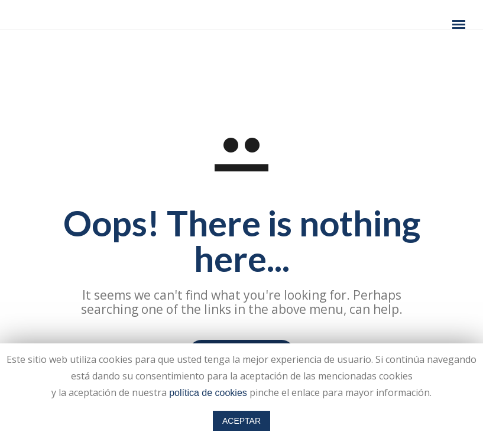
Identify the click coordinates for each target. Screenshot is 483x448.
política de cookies (208, 393)
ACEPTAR (241, 421)
